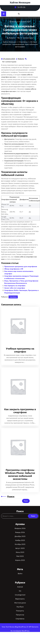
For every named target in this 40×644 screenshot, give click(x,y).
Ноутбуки (20, 607)
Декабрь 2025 (20, 536)
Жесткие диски (20, 603)
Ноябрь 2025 (20, 540)
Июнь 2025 (20, 552)
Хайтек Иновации (20, 2)
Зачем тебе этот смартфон (15, 288)
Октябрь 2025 (20, 544)
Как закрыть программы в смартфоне (20, 411)
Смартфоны (23, 42)
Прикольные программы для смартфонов (21, 266)
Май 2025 (20, 556)
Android (20, 587)
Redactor (21, 59)
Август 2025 (20, 548)
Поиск (11, 497)
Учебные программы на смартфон (20, 350)
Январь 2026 (20, 532)
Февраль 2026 (20, 528)
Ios (20, 591)
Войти (20, 573)
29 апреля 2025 (9, 59)
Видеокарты (20, 599)
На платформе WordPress (20, 631)
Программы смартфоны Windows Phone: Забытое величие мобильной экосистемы (20, 474)
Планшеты (20, 611)
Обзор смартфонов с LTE (14, 269)
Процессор (20, 615)
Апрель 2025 (20, 560)
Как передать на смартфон (15, 286)
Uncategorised (20, 595)
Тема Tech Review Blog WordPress (14, 627)
